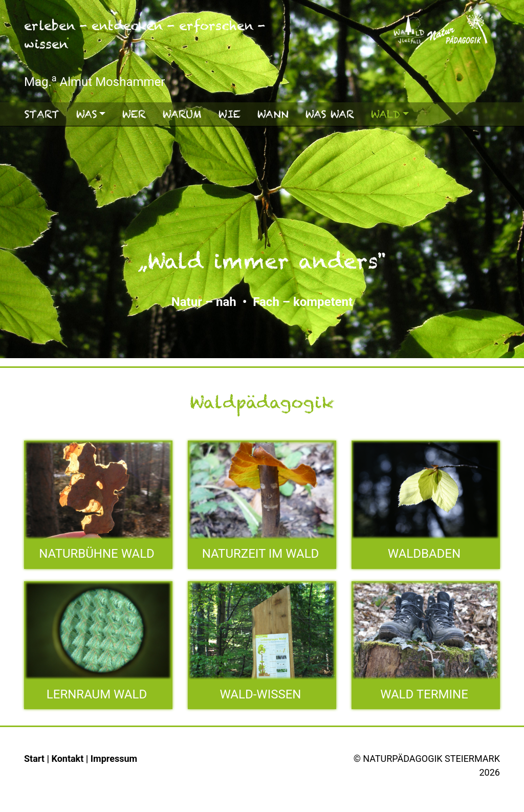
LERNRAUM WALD (98, 694)
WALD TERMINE (426, 694)
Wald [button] (385, 114)
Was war (330, 114)
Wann (273, 114)
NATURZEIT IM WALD (262, 554)
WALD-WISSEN (262, 694)
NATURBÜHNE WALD (98, 554)
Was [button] (86, 114)
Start (42, 114)
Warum (182, 114)
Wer (134, 114)
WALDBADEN (426, 554)
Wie (229, 114)
